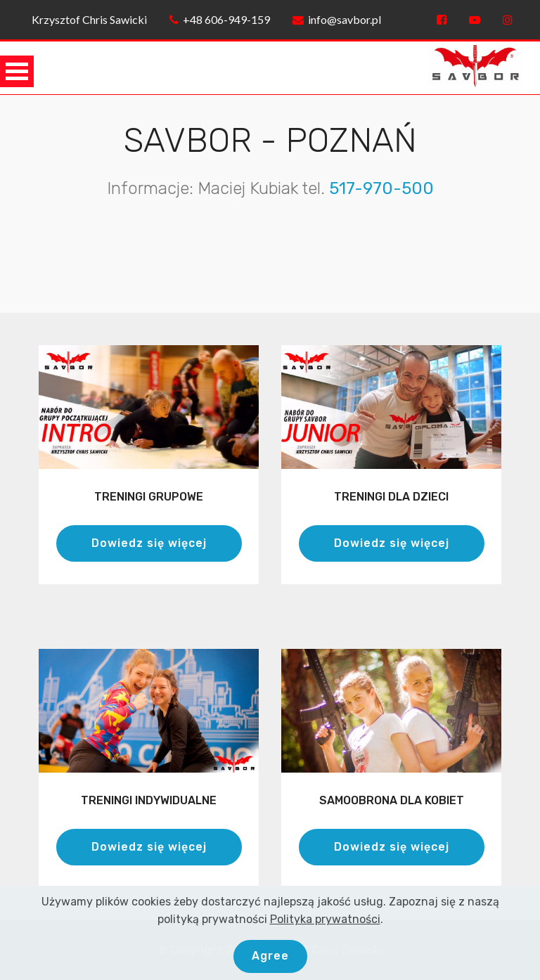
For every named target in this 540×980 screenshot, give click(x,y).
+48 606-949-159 (220, 19)
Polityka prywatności (325, 937)
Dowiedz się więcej (149, 543)
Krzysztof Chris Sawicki (87, 19)
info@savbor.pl (337, 19)
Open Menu (17, 71)
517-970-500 (381, 188)
